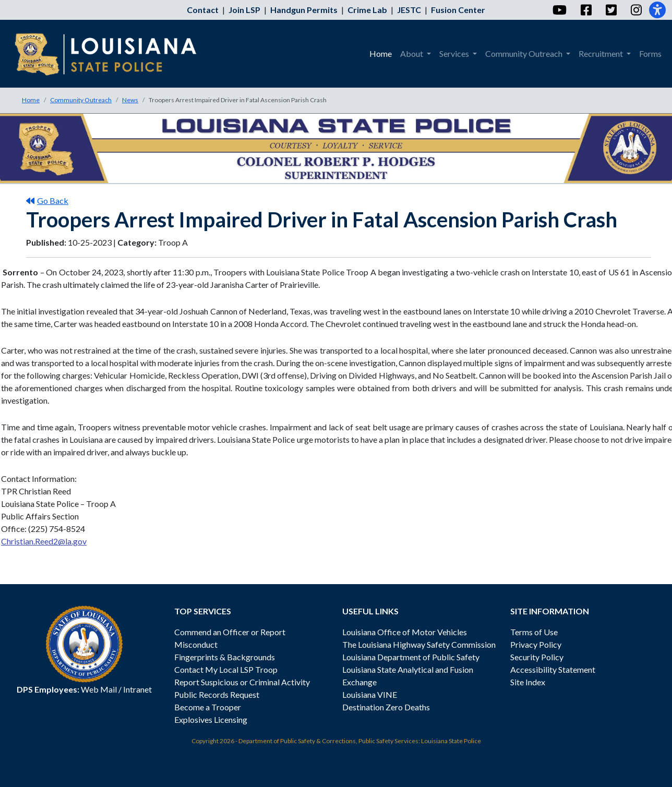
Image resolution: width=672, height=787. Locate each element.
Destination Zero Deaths (386, 707)
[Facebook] (586, 10)
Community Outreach (81, 100)
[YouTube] (559, 10)
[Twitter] (611, 10)
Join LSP (244, 10)
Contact (203, 10)
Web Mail (99, 689)
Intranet (137, 689)
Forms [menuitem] (650, 53)
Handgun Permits (304, 10)
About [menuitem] (412, 53)
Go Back (47, 201)
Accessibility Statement (553, 669)
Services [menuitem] (455, 53)
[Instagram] (636, 10)
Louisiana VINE (370, 694)
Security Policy (537, 657)
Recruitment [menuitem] (602, 53)
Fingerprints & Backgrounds (225, 657)
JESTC (409, 10)
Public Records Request (217, 694)
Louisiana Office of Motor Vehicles (405, 632)
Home (31, 100)
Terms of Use (534, 632)
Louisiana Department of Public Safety (411, 657)
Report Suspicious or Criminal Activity (242, 682)
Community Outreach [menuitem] (525, 53)
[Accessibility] (657, 10)
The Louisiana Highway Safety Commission (419, 644)
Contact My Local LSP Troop (226, 669)
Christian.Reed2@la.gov (44, 541)
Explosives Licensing (211, 719)
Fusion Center (458, 10)
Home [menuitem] (381, 53)
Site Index (528, 682)
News (130, 100)
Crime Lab (367, 10)
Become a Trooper (208, 707)
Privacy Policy (536, 644)
